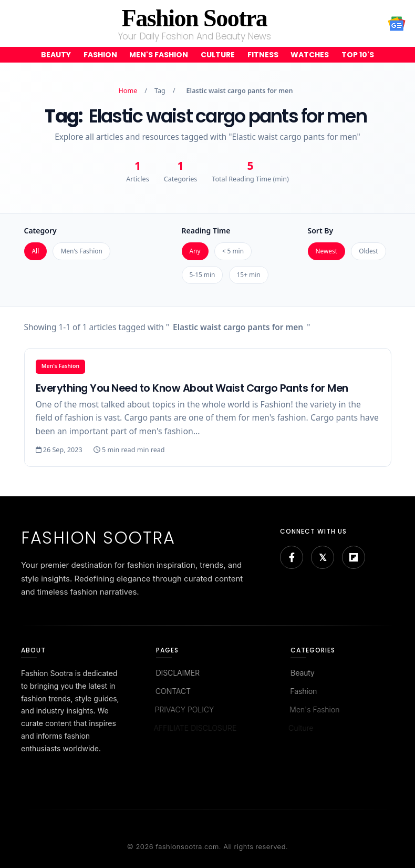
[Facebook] (292, 557)
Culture (218, 55)
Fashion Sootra (195, 18)
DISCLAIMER (177, 673)
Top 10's (358, 55)
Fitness (263, 55)
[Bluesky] (323, 557)
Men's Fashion (159, 55)
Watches (310, 55)
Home (128, 91)
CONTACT (172, 691)
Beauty (56, 55)
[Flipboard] (354, 557)
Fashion (100, 55)
